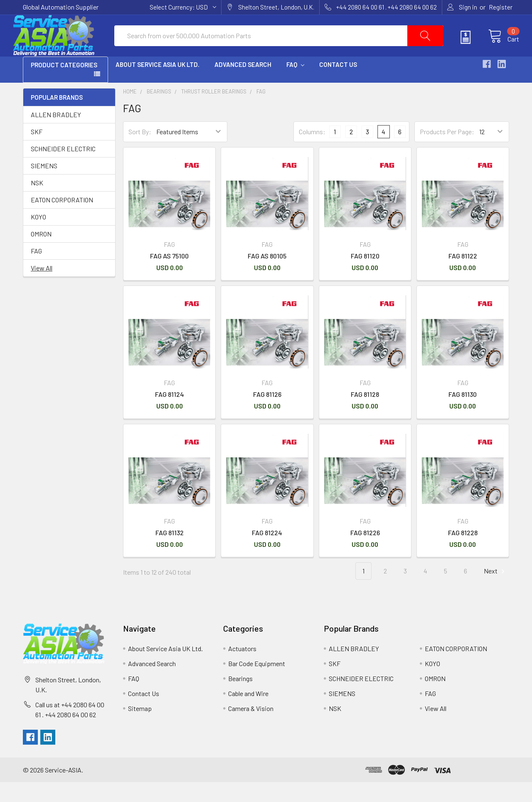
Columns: (312, 151)
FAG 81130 (463, 414)
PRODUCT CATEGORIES (64, 85)
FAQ (295, 84)
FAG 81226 (365, 552)
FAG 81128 (365, 414)
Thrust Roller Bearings (214, 111)
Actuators (242, 668)
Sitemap (140, 728)
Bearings (159, 111)
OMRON (41, 254)
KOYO (38, 237)
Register (501, 7)
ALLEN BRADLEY (56, 134)
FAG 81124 (170, 414)
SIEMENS (44, 186)
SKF (37, 151)
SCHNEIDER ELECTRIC (63, 169)
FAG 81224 (267, 552)
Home (130, 111)
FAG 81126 (267, 414)
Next (495, 591)
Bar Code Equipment (257, 683)
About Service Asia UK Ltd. (158, 84)
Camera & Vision (251, 728)
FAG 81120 (365, 276)
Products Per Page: (447, 151)
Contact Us (338, 84)
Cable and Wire (248, 713)
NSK (37, 203)
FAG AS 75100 (169, 276)
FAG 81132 (170, 552)
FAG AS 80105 (267, 276)
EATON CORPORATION (62, 220)
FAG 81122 (463, 276)
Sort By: (140, 151)
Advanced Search (243, 84)
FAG (36, 271)
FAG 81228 (463, 552)
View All (42, 288)
